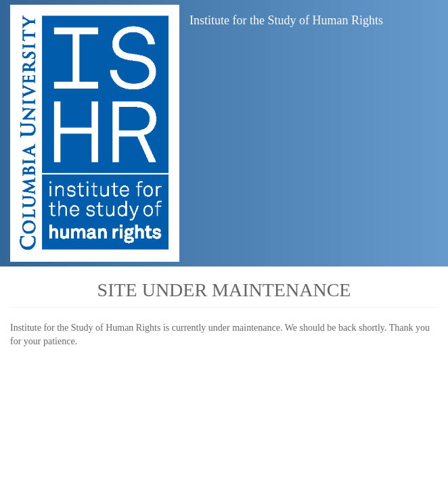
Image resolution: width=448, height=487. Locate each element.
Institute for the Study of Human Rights (286, 20)
